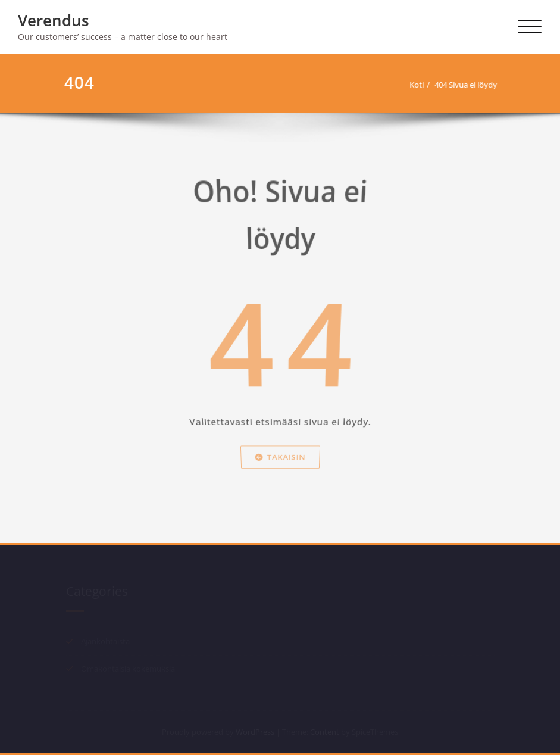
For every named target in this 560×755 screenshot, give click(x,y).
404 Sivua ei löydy (464, 85)
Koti (415, 85)
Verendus (54, 20)
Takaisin (280, 477)
